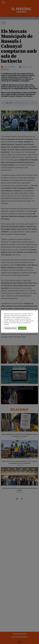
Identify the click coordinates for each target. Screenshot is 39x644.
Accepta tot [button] (23, 328)
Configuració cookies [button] (11, 328)
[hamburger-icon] (4, 23)
